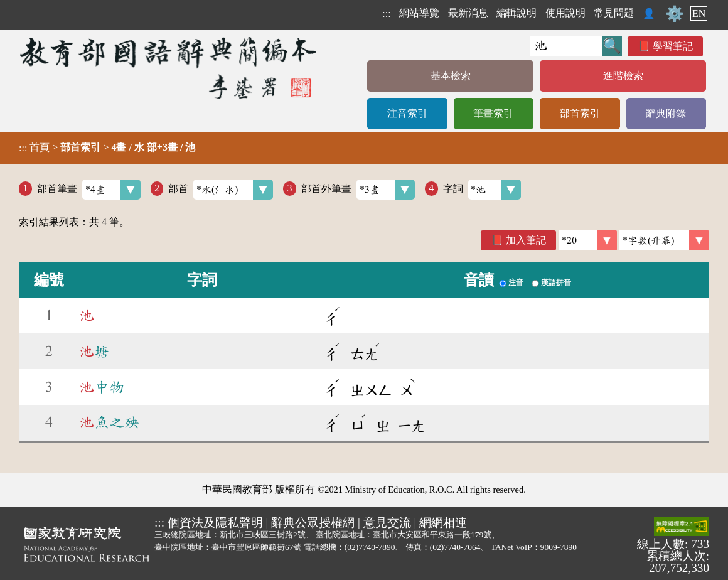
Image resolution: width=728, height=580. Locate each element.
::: (386, 13)
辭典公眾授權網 (313, 523)
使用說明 (565, 13)
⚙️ (675, 14)
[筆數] (588, 240)
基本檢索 (451, 76)
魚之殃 (109, 422)
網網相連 (443, 523)
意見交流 (387, 523)
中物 (102, 387)
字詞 (482, 190)
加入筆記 (526, 240)
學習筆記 (673, 46)
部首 (221, 190)
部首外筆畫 (358, 190)
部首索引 (580, 113)
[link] (664, 240)
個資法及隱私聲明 (215, 523)
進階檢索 (623, 76)
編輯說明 (517, 13)
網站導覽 (419, 13)
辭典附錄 (666, 113)
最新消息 (468, 13)
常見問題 (614, 13)
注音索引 (407, 113)
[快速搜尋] (566, 46)
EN (699, 13)
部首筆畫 (89, 190)
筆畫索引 (493, 113)
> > (107, 148)
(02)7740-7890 (370, 547)
